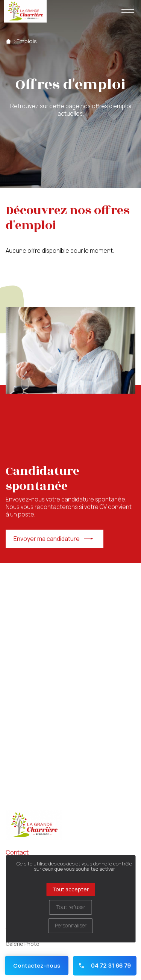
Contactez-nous (37, 966)
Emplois (27, 41)
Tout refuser (71, 907)
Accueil (8, 41)
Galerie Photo (23, 944)
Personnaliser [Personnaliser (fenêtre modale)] (71, 925)
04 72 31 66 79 (105, 966)
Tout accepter (70, 889)
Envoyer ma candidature (47, 539)
